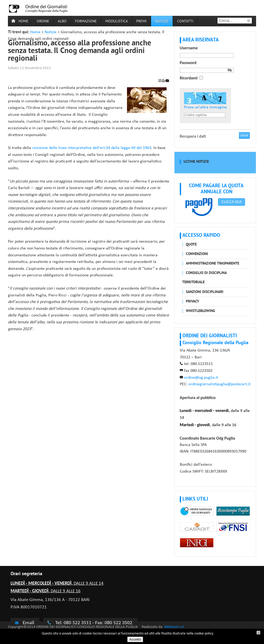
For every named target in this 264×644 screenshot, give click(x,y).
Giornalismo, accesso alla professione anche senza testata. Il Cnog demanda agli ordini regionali (80, 51)
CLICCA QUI (232, 202)
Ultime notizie (196, 162)
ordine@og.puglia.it (201, 378)
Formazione (86, 21)
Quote (191, 245)
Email (24, 622)
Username (189, 48)
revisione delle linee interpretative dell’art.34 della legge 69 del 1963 (92, 148)
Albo (62, 21)
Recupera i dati (193, 136)
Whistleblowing (201, 311)
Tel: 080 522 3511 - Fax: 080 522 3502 (94, 623)
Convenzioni (197, 254)
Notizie (51, 32)
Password (188, 63)
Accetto (135, 639)
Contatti (185, 21)
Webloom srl (174, 627)
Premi (141, 21)
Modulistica (117, 21)
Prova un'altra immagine (205, 107)
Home (23, 21)
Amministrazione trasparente (213, 264)
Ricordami (189, 78)
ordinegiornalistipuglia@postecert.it (220, 384)
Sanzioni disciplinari (205, 292)
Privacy (192, 302)
